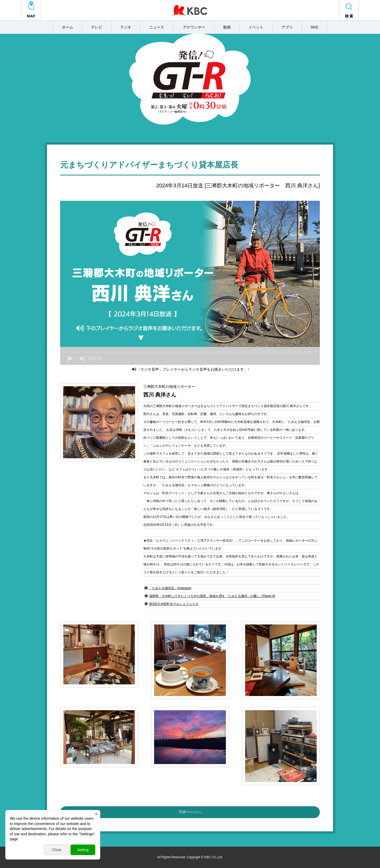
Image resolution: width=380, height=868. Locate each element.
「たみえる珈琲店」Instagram (170, 588)
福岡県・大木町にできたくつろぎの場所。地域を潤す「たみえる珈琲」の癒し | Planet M (212, 596)
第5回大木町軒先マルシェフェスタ (174, 604)
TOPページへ (190, 812)
